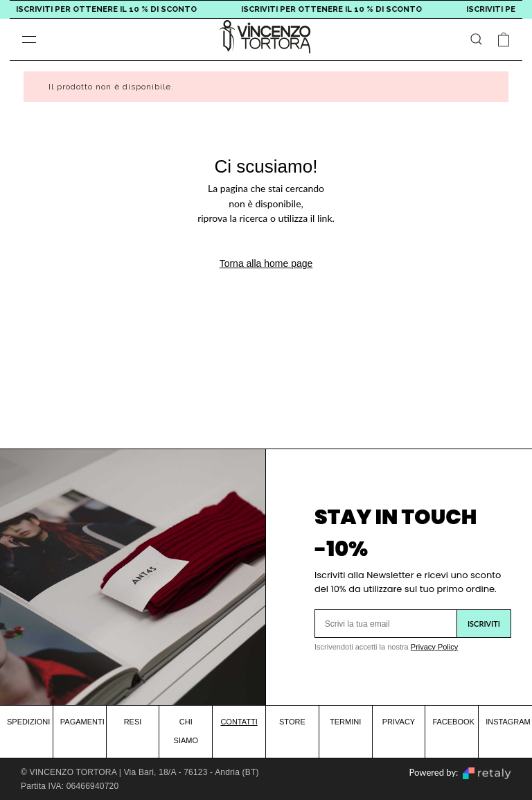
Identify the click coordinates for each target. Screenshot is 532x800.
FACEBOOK (453, 722)
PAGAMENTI (82, 722)
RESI (133, 722)
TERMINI (345, 722)
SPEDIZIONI (28, 722)
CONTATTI (239, 722)
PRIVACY (399, 722)
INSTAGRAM (508, 722)
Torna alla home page (266, 263)
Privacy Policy (434, 647)
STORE (292, 722)
